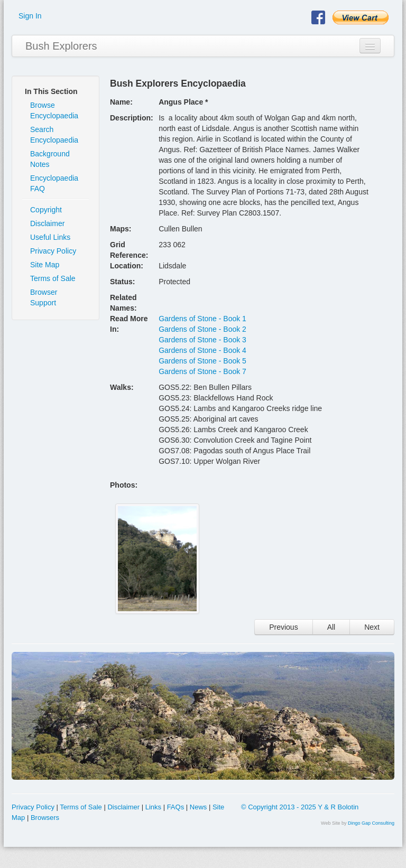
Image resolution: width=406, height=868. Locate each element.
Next (372, 627)
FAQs (176, 807)
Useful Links (50, 237)
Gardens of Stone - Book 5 (202, 361)
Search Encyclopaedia (54, 135)
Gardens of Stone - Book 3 (202, 340)
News (199, 807)
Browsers (45, 818)
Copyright (46, 210)
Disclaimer (47, 223)
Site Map (45, 265)
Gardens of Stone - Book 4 (202, 350)
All (331, 627)
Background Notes (50, 159)
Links (153, 807)
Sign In (30, 16)
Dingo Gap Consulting (371, 823)
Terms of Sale (53, 278)
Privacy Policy (53, 251)
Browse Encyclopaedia (54, 110)
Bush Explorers (61, 46)
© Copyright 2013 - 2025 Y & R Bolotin (300, 807)
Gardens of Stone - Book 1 (202, 319)
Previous (283, 627)
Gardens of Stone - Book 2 (202, 329)
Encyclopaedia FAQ (54, 183)
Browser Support (44, 297)
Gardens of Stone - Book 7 (202, 371)
